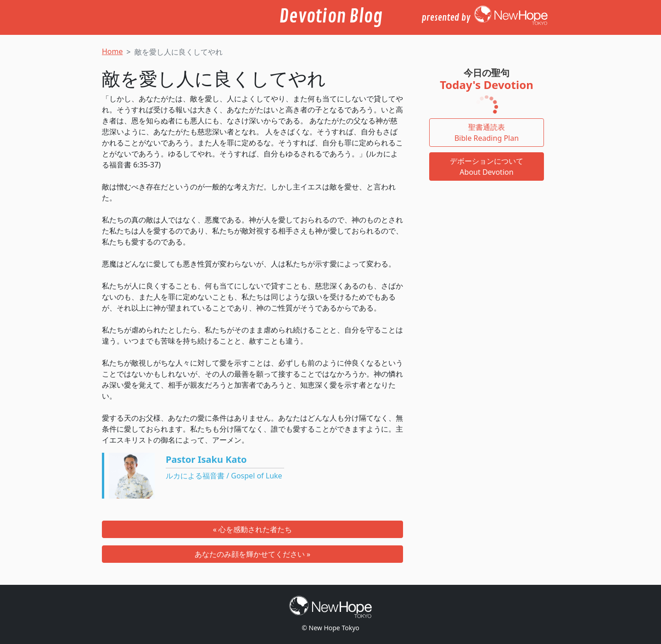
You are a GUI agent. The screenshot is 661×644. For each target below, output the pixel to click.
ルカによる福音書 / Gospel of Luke (224, 476)
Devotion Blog (331, 17)
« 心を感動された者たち (252, 529)
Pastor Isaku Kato (206, 459)
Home (112, 51)
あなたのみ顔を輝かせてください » (252, 554)
